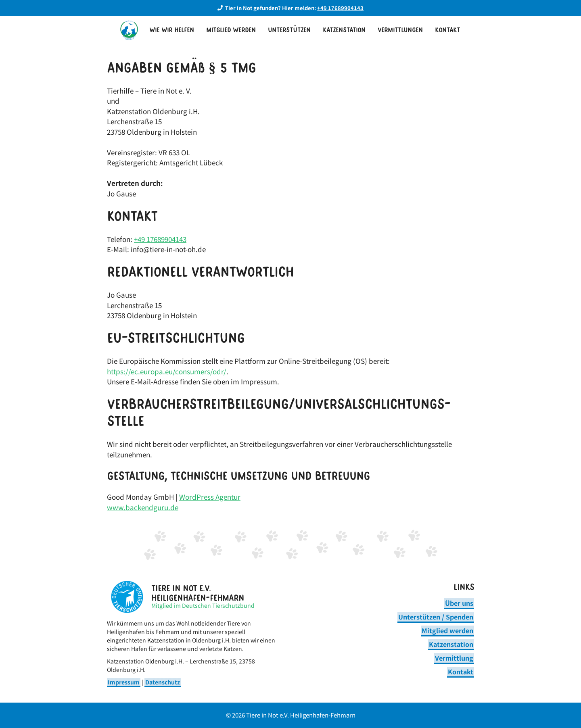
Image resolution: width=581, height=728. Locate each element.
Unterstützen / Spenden (436, 617)
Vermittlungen (400, 30)
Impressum (124, 682)
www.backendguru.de (143, 507)
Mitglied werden (231, 30)
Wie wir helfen (172, 30)
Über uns (459, 603)
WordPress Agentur (210, 497)
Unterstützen (289, 30)
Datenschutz (163, 682)
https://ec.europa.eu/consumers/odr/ (167, 371)
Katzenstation (344, 30)
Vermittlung (454, 658)
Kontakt (447, 30)
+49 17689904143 (160, 239)
